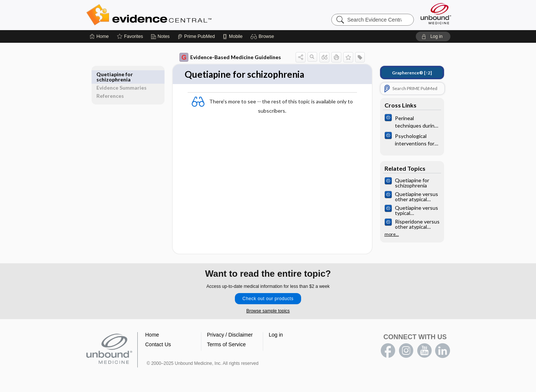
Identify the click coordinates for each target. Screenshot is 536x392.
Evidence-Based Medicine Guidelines (225, 57)
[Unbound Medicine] (436, 14)
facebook (388, 351)
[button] (263, 36)
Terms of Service (226, 345)
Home (152, 335)
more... (387, 234)
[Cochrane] (407, 121)
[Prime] (196, 36)
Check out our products (268, 299)
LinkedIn (443, 351)
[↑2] (407, 73)
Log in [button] (276, 335)
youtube (424, 351)
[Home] (99, 36)
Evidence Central (179, 15)
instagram (406, 351)
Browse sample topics (268, 311)
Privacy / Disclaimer (230, 335)
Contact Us (158, 345)
